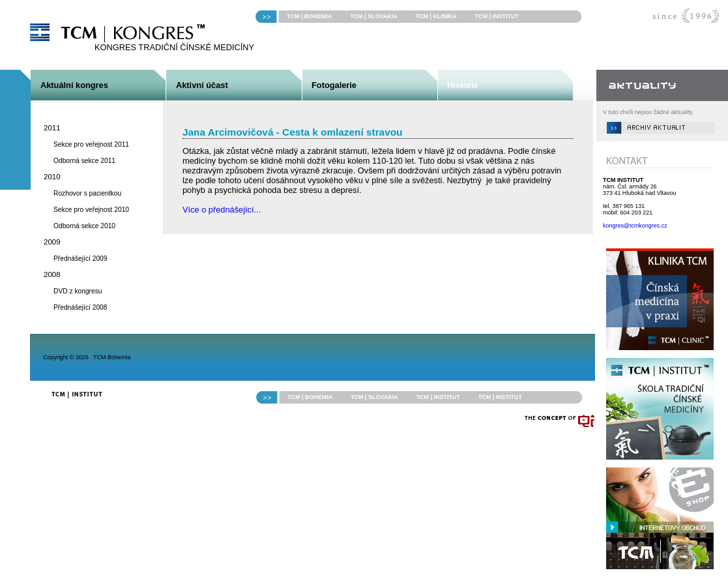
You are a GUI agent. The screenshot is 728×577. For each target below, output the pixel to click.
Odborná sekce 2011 (84, 161)
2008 (52, 274)
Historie (463, 85)
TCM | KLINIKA (436, 16)
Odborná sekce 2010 (84, 226)
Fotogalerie (334, 85)
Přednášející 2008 (80, 307)
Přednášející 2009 (80, 259)
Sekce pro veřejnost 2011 (91, 144)
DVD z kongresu (78, 291)
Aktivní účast (202, 85)
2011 (52, 128)
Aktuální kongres (74, 85)
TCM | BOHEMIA (309, 16)
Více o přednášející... (222, 210)
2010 (52, 177)
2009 (52, 242)
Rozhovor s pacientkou (87, 193)
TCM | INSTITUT (497, 16)
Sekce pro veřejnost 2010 (91, 210)
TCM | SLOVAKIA (373, 16)
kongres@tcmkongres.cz (635, 226)
